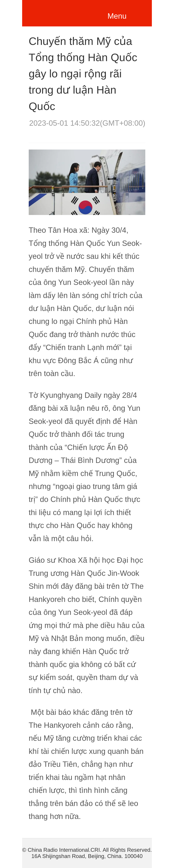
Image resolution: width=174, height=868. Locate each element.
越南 (61, 12)
